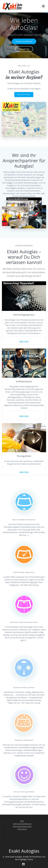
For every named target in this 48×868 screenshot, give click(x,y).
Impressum (22, 829)
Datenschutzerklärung (22, 824)
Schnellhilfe (24, 49)
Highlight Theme (26, 859)
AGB (22, 821)
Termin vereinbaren (24, 41)
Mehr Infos (24, 341)
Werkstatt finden (24, 94)
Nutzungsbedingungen (22, 826)
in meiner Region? (24, 77)
